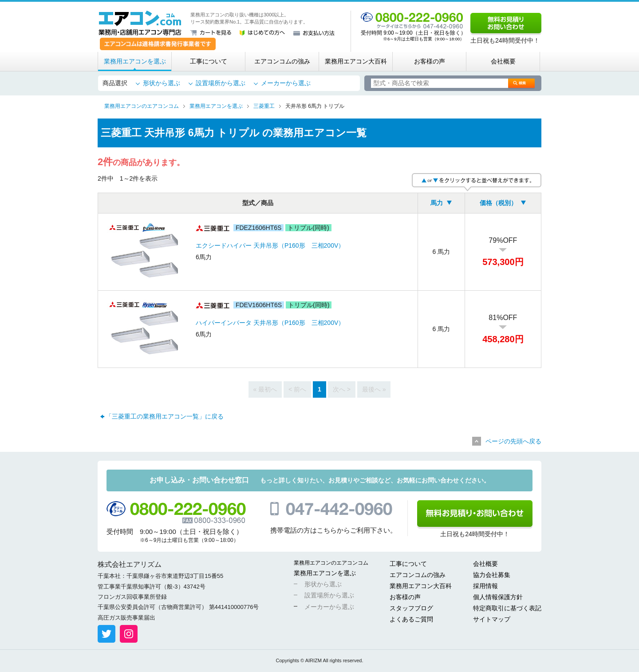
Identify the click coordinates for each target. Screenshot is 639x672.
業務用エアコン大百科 (356, 61)
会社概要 (503, 61)
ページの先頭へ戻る (513, 441)
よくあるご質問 (411, 619)
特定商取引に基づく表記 (507, 608)
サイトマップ (492, 619)
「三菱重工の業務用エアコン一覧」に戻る (165, 416)
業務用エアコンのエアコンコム (331, 563)
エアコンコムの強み (282, 61)
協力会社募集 (492, 575)
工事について (209, 61)
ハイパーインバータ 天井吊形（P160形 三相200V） (270, 323)
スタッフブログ (411, 608)
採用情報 (485, 586)
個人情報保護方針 (498, 597)
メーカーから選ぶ (286, 83)
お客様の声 (430, 61)
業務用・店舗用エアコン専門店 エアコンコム (140, 23)
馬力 (437, 203)
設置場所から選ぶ (221, 83)
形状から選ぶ (162, 83)
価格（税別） (498, 203)
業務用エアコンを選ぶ (135, 61)
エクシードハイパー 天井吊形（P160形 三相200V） (270, 245)
